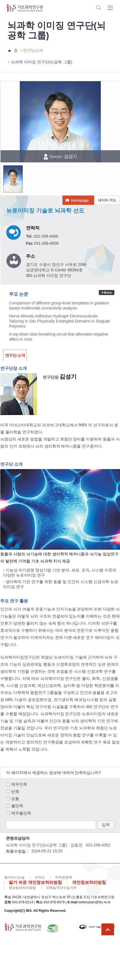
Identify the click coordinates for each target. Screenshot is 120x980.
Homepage (80, 200)
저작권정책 (64, 877)
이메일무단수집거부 (61, 888)
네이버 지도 (107, 200)
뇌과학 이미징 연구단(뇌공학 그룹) (42, 62)
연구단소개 (33, 50)
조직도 (40, 877)
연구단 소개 (15, 355)
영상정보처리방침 (22, 888)
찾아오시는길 (14, 877)
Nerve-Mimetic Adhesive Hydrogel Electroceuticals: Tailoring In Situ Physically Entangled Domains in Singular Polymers (60, 321)
